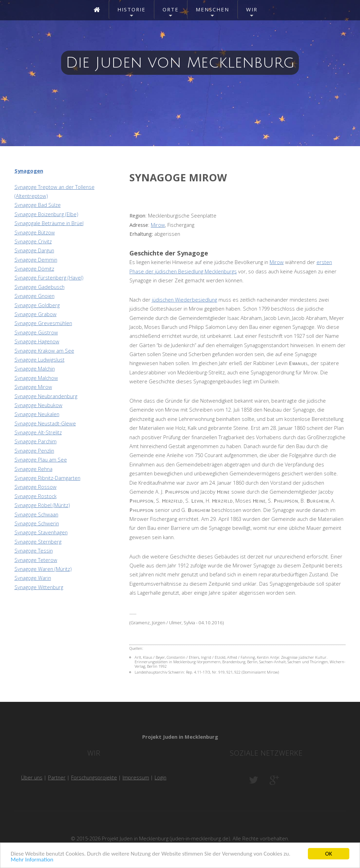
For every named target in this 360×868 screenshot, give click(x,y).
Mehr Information (32, 860)
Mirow (158, 225)
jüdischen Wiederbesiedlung (184, 300)
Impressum (136, 777)
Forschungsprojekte (94, 777)
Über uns (32, 777)
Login (160, 777)
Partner (57, 777)
